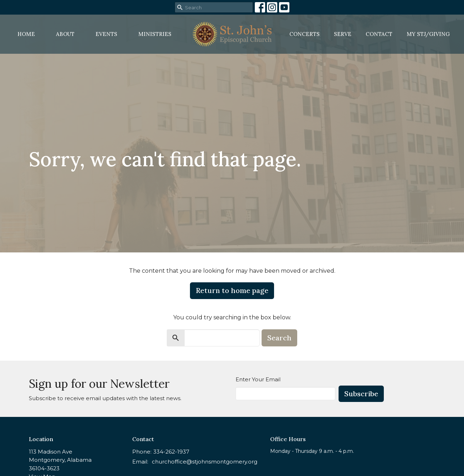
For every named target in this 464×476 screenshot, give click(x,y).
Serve (343, 34)
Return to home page (232, 290)
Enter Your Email (258, 379)
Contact (379, 34)
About (65, 34)
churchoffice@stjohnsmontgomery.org (205, 462)
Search (279, 338)
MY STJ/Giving (428, 34)
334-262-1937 (171, 452)
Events (106, 34)
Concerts (305, 34)
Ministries (155, 34)
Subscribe (361, 394)
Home (26, 34)
